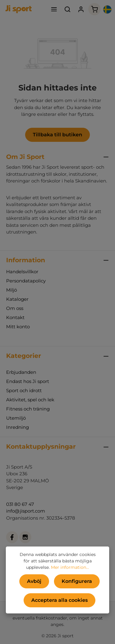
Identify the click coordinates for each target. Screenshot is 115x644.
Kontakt (15, 317)
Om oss (15, 308)
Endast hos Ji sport (28, 381)
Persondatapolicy (26, 281)
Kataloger (17, 299)
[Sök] (67, 9)
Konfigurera (77, 581)
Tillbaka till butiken (57, 135)
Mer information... (70, 567)
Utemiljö (16, 418)
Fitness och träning (28, 409)
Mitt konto (18, 327)
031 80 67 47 (20, 504)
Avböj (34, 581)
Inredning (17, 427)
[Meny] (54, 9)
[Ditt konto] (81, 9)
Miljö (11, 290)
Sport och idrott (24, 390)
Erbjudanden (21, 372)
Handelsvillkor (22, 272)
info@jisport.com (26, 511)
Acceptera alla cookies (59, 600)
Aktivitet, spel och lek (30, 400)
